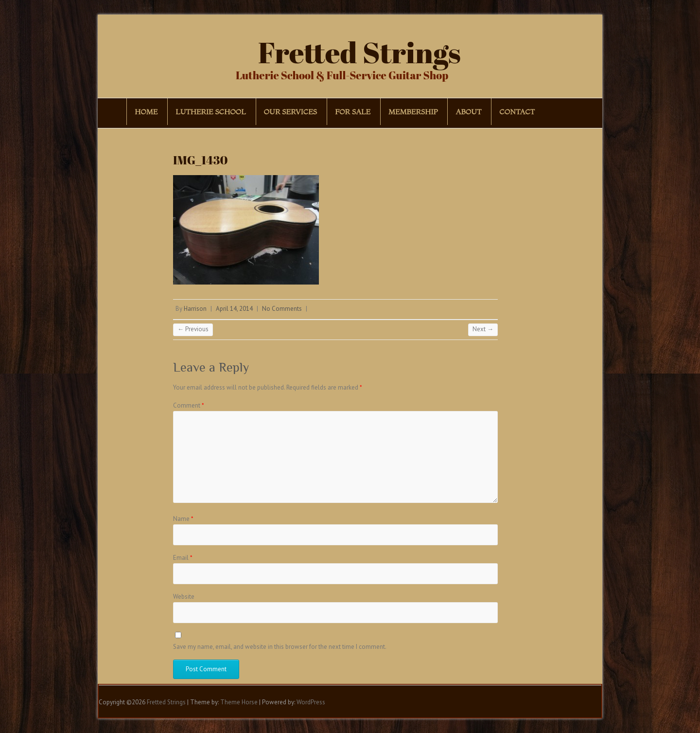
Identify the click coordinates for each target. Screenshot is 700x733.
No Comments (282, 309)
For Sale (353, 112)
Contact (517, 112)
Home (146, 112)
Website (184, 597)
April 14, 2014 (234, 309)
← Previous (193, 329)
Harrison (195, 309)
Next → (483, 329)
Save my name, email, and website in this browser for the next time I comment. (280, 647)
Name (183, 519)
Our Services (291, 112)
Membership (413, 112)
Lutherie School (210, 112)
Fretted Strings (359, 52)
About (468, 112)
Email (183, 558)
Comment (189, 405)
